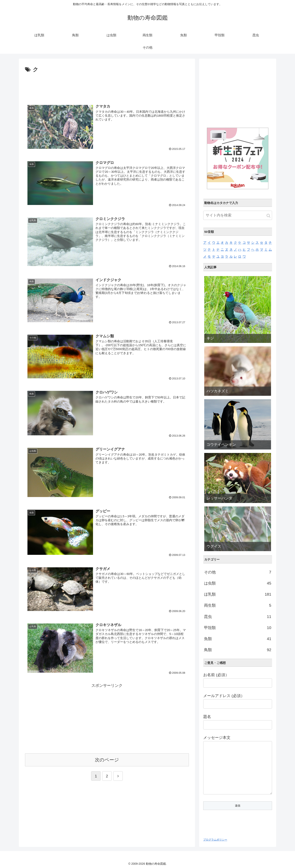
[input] (238, 215)
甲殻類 (238, 628)
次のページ (107, 762)
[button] (268, 216)
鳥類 (238, 650)
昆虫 (238, 617)
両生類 (238, 605)
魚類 (238, 639)
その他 (238, 572)
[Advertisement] (107, 86)
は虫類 (238, 583)
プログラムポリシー (215, 840)
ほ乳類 (238, 594)
